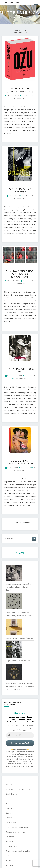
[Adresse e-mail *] (20, 735)
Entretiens (10, 837)
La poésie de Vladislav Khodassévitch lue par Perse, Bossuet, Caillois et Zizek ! (19, 587)
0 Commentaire (20, 283)
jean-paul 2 (27, 96)
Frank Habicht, (20, 370)
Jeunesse (9, 860)
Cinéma (9, 813)
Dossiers (9, 818)
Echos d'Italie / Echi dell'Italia (17, 827)
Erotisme (9, 841)
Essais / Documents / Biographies (18, 851)
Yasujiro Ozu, (20, 90)
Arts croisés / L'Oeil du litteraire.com (19, 789)
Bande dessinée (11, 794)
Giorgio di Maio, (19, 638)
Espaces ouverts (12, 846)
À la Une (9, 784)
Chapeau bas (10, 808)
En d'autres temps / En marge (17, 832)
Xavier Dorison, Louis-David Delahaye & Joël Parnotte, (20, 686)
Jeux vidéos (10, 865)
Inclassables (10, 856)
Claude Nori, (20, 462)
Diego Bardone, (18, 661)
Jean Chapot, (20, 190)
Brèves (8, 803)
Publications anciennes (20, 523)
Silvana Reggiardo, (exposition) (20, 274)
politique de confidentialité (20, 728)
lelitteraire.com (11, 3)
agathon (26, 196)
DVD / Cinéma (11, 823)
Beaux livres (10, 799)
